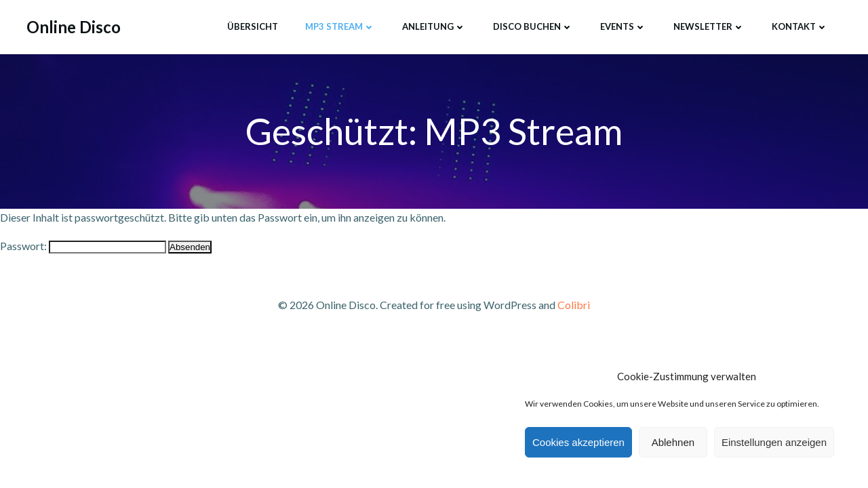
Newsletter (709, 26)
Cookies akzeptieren (578, 442)
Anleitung (434, 26)
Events (623, 26)
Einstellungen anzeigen (774, 442)
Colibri (574, 305)
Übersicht (253, 26)
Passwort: (83, 246)
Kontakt (800, 26)
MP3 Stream (340, 26)
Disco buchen (533, 26)
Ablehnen (673, 442)
